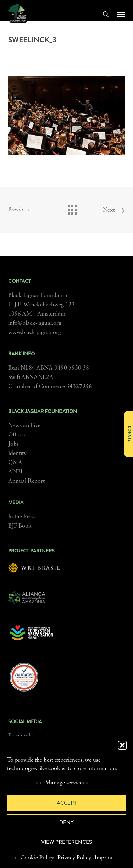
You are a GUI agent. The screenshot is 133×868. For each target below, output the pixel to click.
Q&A (15, 463)
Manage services (65, 783)
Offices (16, 435)
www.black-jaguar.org (35, 333)
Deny (66, 822)
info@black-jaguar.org (35, 323)
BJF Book (20, 526)
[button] (122, 745)
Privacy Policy (74, 858)
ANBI (15, 472)
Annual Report (26, 481)
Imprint (104, 858)
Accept (66, 803)
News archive (24, 426)
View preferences (66, 842)
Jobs (13, 444)
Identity (17, 454)
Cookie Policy (37, 858)
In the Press (22, 517)
